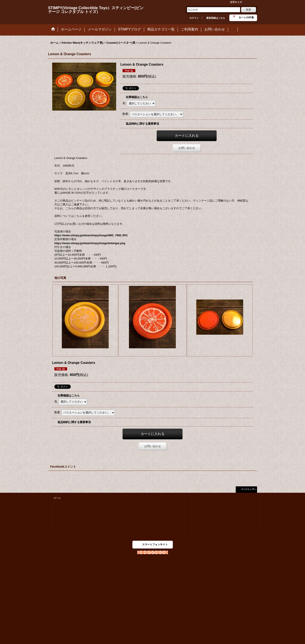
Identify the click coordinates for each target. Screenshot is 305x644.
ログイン (194, 18)
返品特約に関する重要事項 (142, 124)
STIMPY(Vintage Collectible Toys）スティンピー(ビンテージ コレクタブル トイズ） (96, 10)
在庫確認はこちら (137, 97)
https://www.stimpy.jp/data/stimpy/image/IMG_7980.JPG (91, 235)
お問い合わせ (187, 148)
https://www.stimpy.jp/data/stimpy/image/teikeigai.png (90, 243)
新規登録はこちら (216, 18)
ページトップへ (249, 489)
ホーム (57, 498)
